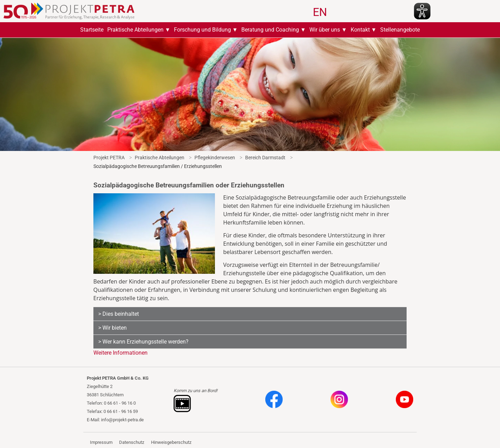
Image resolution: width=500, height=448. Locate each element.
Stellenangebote (400, 30)
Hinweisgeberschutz (171, 442)
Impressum (101, 442)
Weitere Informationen (120, 353)
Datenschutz (132, 442)
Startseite (92, 30)
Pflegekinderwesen (215, 158)
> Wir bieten (112, 328)
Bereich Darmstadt (265, 158)
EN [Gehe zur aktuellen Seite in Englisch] (320, 12)
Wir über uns (325, 30)
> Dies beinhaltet (119, 314)
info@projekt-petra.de (122, 420)
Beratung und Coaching (270, 30)
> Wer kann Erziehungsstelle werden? (143, 342)
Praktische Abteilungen (135, 30)
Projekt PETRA (109, 158)
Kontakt (360, 30)
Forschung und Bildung (202, 30)
